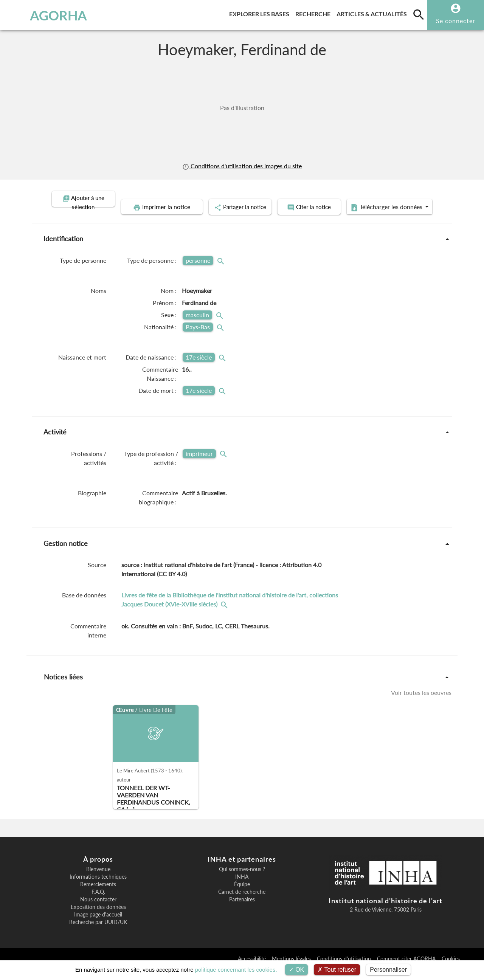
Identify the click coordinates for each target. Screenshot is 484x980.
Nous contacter (98, 910)
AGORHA (43, 15)
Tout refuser (337, 970)
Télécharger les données (327, 219)
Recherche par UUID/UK (98, 933)
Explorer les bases (261, 13)
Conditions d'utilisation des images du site (242, 166)
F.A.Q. (98, 902)
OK (297, 970)
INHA (242, 887)
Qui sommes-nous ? (242, 880)
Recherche (314, 13)
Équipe (242, 895)
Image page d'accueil (98, 925)
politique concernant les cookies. (236, 970)
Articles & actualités (373, 13)
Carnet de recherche (242, 902)
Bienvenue (98, 880)
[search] (419, 14)
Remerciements (98, 895)
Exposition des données (98, 918)
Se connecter (456, 21)
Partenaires (242, 910)
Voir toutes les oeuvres (421, 703)
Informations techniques (98, 887)
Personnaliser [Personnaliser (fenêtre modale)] (388, 970)
